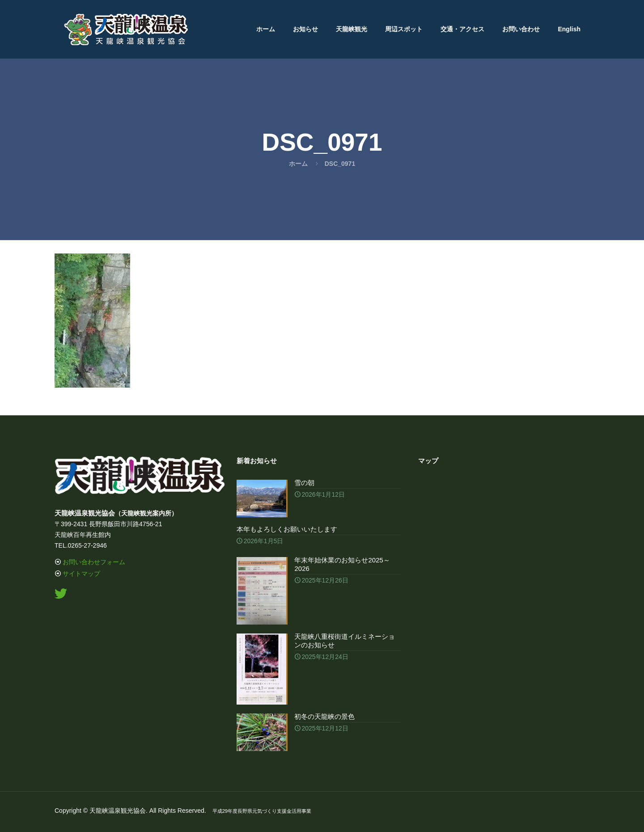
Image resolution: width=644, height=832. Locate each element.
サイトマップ (81, 574)
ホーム (298, 164)
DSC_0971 (340, 164)
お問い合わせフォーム (94, 562)
